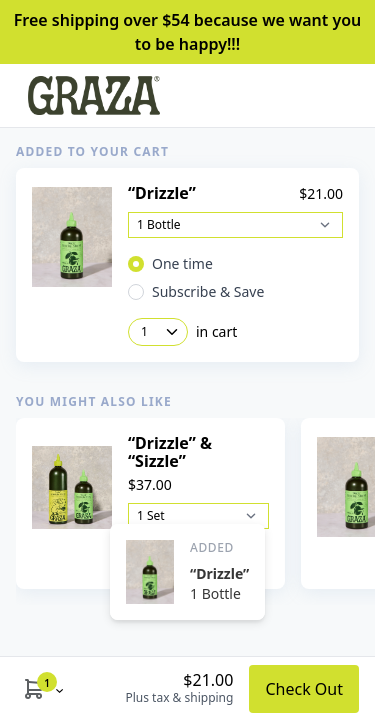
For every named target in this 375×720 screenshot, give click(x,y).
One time (182, 263)
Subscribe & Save (208, 291)
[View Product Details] (72, 237)
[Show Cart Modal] (34, 688)
